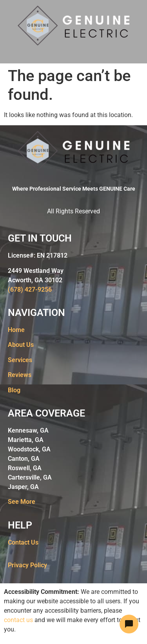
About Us (21, 345)
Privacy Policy (27, 565)
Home (16, 330)
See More (22, 502)
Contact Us (23, 542)
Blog (14, 390)
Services (20, 360)
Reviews (20, 375)
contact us (18, 620)
